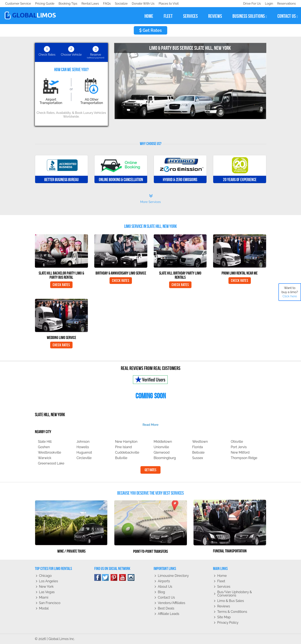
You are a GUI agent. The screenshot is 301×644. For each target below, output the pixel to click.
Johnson (83, 442)
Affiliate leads (168, 614)
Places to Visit (92, 4)
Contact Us (166, 597)
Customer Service (18, 4)
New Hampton (126, 442)
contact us (288, 16)
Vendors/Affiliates (172, 603)
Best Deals (166, 608)
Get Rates (150, 30)
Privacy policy (228, 623)
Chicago (45, 576)
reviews (215, 16)
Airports (164, 581)
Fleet (221, 581)
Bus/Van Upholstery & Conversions (235, 594)
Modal (44, 608)
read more (150, 425)
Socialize (42, 4)
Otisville (237, 442)
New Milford (240, 452)
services (190, 16)
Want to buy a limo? (290, 292)
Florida (198, 447)
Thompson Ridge (244, 458)
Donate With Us (65, 4)
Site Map (224, 617)
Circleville (84, 458)
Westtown (200, 442)
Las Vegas (47, 592)
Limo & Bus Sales (231, 601)
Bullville (121, 458)
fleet (168, 16)
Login (268, 4)
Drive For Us (250, 4)
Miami (44, 597)
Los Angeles (49, 581)
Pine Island (124, 447)
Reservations (286, 4)
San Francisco (50, 603)
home (149, 16)
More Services (150, 199)
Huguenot (84, 452)
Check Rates (61, 285)
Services (224, 587)
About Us (165, 587)
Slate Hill (45, 442)
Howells (83, 447)
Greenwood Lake (51, 463)
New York (46, 587)
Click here (290, 296)
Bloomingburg (165, 458)
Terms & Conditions (232, 612)
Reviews (224, 606)
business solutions (250, 16)
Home (222, 576)
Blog (161, 592)
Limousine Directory (173, 576)
